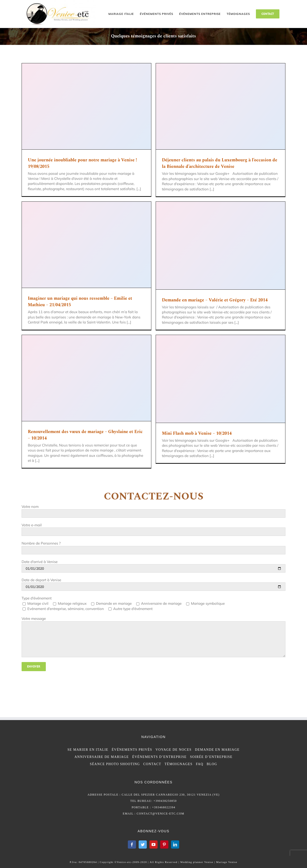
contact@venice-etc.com (161, 814)
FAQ (200, 764)
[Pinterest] (164, 845)
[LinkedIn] (175, 845)
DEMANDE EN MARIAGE (217, 750)
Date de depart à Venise (41, 580)
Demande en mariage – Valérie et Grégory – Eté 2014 (215, 300)
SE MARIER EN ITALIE (88, 750)
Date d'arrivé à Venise (40, 562)
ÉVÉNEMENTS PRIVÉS (132, 750)
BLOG (212, 764)
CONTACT (152, 764)
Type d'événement (37, 598)
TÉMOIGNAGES (179, 764)
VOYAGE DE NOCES (174, 750)
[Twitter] (143, 845)
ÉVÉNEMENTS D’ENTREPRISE (159, 757)
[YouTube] (153, 845)
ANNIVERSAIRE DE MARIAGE (102, 757)
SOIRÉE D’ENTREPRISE (211, 757)
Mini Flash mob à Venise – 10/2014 (197, 433)
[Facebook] (132, 845)
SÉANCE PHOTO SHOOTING (115, 764)
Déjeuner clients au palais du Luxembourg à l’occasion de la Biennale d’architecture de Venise (220, 163)
